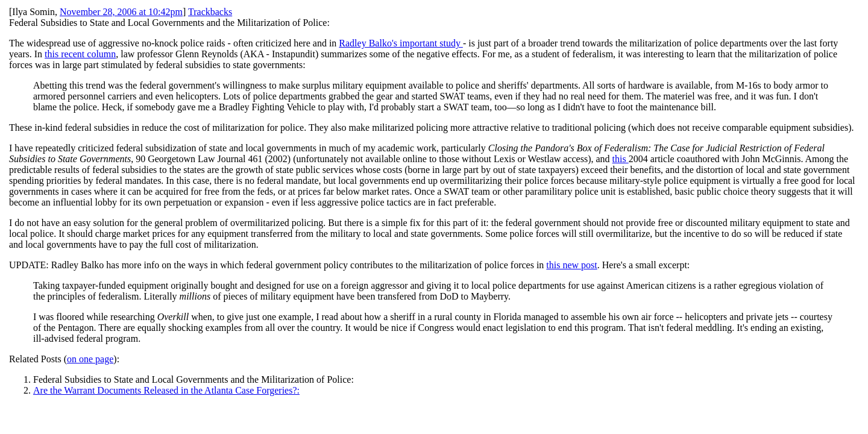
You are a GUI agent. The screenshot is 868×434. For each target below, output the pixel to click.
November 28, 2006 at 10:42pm (121, 12)
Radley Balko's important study (401, 43)
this (621, 159)
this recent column (80, 54)
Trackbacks (210, 12)
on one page (90, 359)
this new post (571, 265)
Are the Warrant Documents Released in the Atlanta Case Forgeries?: (166, 390)
